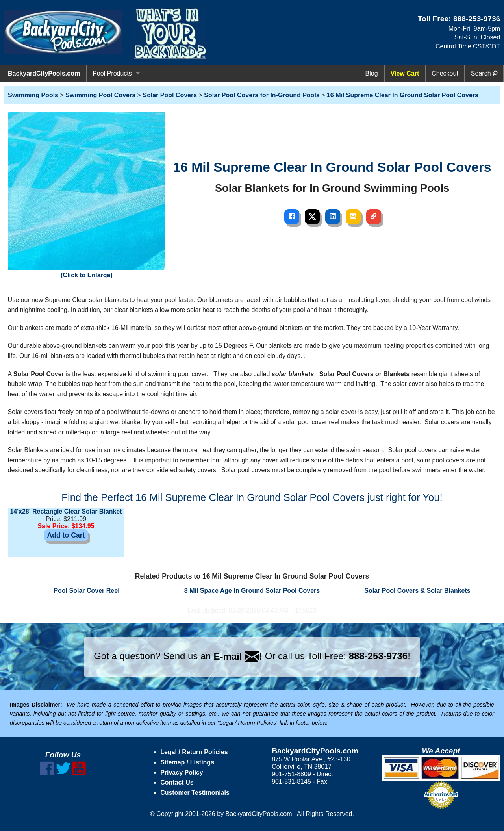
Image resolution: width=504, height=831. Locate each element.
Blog (372, 73)
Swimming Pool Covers (100, 95)
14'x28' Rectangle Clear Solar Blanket (66, 511)
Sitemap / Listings (187, 762)
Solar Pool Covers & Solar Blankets (417, 591)
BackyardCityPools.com (44, 73)
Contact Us (177, 782)
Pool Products (112, 73)
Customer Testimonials (195, 793)
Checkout (445, 73)
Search (484, 73)
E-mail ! (238, 656)
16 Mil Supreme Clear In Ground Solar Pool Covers (403, 95)
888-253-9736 (477, 19)
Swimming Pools (33, 95)
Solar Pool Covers (170, 95)
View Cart (405, 73)
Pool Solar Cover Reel (86, 591)
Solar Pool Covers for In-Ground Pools (262, 95)
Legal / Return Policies (194, 752)
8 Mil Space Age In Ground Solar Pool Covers (252, 591)
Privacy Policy (182, 773)
